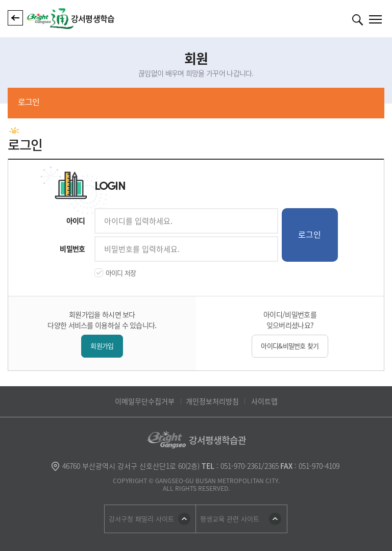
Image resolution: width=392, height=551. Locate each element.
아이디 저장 (121, 273)
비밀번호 (72, 248)
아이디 (76, 220)
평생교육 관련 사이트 (230, 519)
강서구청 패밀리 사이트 (141, 519)
